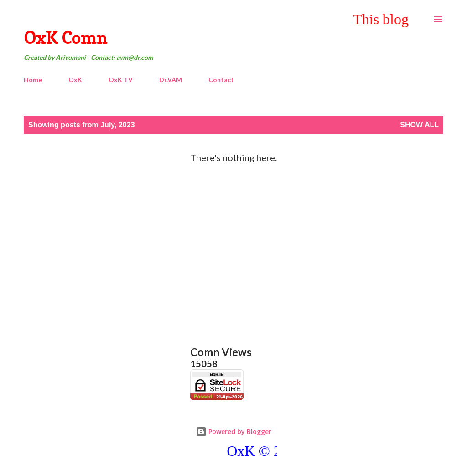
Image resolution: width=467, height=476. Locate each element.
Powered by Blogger (233, 432)
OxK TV (121, 80)
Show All (419, 125)
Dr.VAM (171, 80)
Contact (221, 80)
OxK (75, 80)
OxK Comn (65, 38)
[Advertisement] (233, 245)
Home (33, 80)
